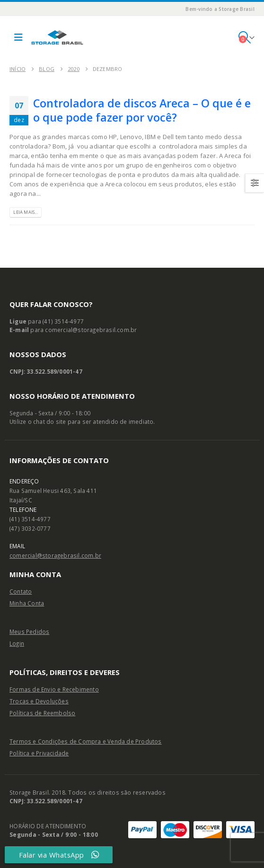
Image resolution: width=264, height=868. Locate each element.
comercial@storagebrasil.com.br (55, 555)
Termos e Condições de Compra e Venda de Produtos (86, 741)
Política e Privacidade (39, 753)
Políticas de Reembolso (42, 713)
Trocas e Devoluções (39, 701)
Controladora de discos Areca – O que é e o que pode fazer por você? (142, 110)
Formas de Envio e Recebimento (54, 689)
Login (17, 643)
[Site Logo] (57, 37)
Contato (21, 591)
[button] (18, 37)
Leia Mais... (25, 212)
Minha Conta (27, 603)
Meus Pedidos (29, 631)
